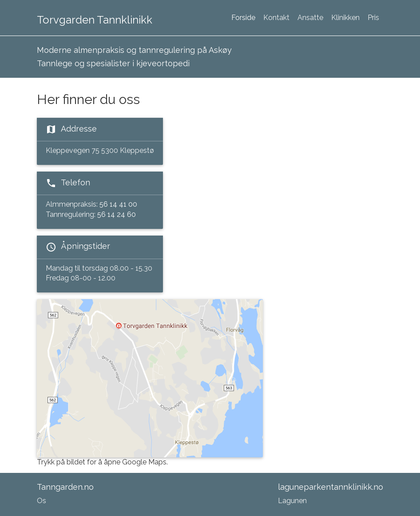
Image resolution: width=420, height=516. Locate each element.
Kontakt (276, 18)
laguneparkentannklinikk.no (331, 487)
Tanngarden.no (65, 487)
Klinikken (345, 18)
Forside (243, 18)
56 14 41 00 (118, 204)
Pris (373, 18)
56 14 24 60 (117, 214)
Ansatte (310, 18)
